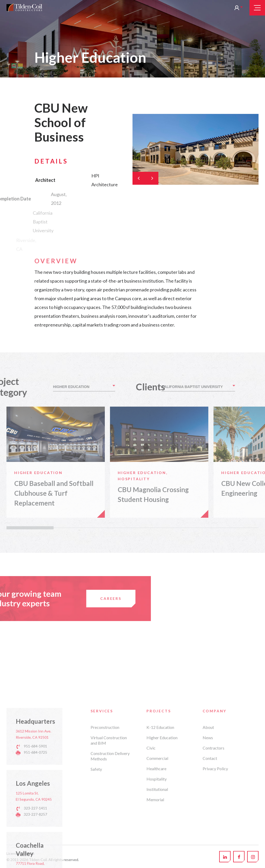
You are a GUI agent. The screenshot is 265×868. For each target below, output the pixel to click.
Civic (151, 833)
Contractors (214, 833)
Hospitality (157, 864)
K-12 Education (160, 812)
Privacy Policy (215, 854)
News (208, 823)
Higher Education (162, 823)
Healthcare (156, 854)
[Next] (152, 178)
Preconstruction (105, 812)
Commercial (157, 843)
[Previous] (139, 178)
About (208, 812)
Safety (96, 854)
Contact (210, 843)
